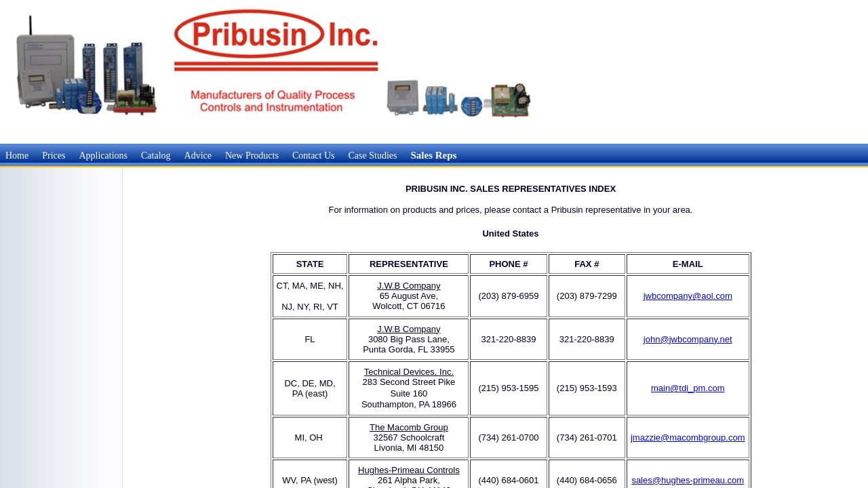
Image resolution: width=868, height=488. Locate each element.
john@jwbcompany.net (688, 339)
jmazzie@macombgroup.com (688, 438)
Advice (198, 156)
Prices (54, 156)
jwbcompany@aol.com (688, 296)
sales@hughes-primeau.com (688, 480)
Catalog (156, 156)
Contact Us (314, 156)
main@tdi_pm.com (688, 388)
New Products (252, 156)
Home (17, 156)
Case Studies (373, 156)
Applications (103, 156)
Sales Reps (433, 155)
